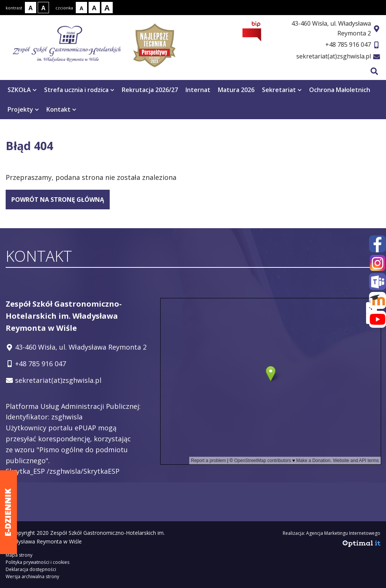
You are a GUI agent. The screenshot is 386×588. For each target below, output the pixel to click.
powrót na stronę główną (58, 200)
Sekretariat (282, 90)
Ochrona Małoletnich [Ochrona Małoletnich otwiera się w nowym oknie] (340, 90)
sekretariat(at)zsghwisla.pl (334, 56)
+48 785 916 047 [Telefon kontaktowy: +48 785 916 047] (41, 364)
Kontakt (61, 109)
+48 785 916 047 (348, 45)
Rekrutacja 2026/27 (150, 90)
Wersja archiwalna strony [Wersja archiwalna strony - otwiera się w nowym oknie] (32, 576)
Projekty (23, 109)
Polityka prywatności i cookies (38, 562)
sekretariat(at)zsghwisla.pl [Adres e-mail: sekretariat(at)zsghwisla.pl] (58, 380)
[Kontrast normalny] (31, 8)
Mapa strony (19, 555)
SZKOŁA (22, 90)
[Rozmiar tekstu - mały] (81, 8)
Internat (198, 90)
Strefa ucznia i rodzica (79, 90)
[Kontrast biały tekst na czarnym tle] (43, 8)
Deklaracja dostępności (31, 569)
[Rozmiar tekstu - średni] (94, 8)
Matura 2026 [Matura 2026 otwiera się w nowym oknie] (236, 90)
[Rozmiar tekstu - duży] (107, 8)
